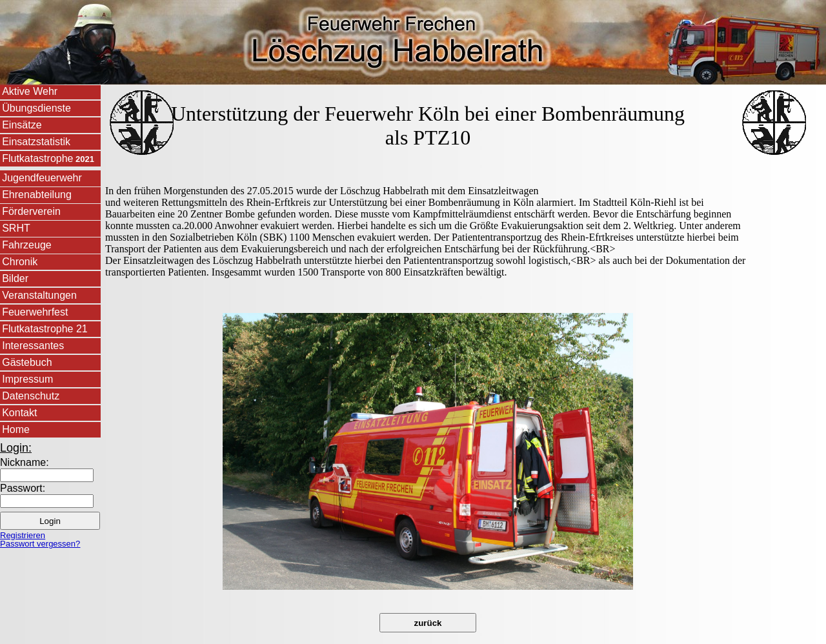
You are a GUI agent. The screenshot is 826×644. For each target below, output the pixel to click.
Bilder (15, 278)
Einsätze (22, 125)
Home (16, 429)
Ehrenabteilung (37, 195)
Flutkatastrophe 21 (45, 329)
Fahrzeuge (27, 245)
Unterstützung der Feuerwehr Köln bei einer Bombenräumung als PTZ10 (428, 126)
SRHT (16, 228)
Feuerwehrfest (35, 312)
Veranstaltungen (39, 295)
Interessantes (33, 346)
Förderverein (31, 211)
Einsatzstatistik (36, 142)
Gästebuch (27, 362)
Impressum (27, 379)
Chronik (20, 262)
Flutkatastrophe (48, 158)
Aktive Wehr (30, 91)
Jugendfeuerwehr (42, 178)
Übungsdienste (36, 108)
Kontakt (19, 413)
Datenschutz (31, 396)
